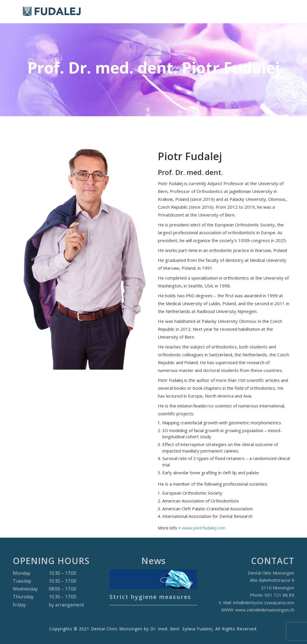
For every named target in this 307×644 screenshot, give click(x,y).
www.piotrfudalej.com (204, 528)
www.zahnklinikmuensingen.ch (265, 610)
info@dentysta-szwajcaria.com (264, 602)
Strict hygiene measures (151, 594)
